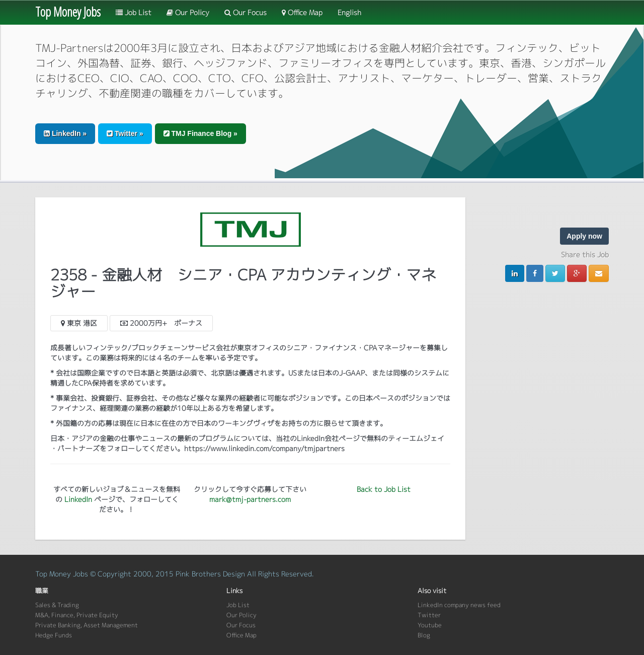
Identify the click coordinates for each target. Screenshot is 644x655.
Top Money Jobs (68, 12)
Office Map (302, 12)
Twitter (429, 615)
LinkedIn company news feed (459, 605)
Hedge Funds (54, 635)
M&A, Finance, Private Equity (77, 615)
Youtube (430, 625)
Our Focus (246, 12)
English (349, 12)
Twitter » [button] (125, 133)
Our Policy (188, 12)
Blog (424, 635)
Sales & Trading (57, 605)
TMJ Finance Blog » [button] (200, 133)
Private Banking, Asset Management (87, 625)
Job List (134, 12)
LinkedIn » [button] (65, 133)
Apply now (584, 236)
